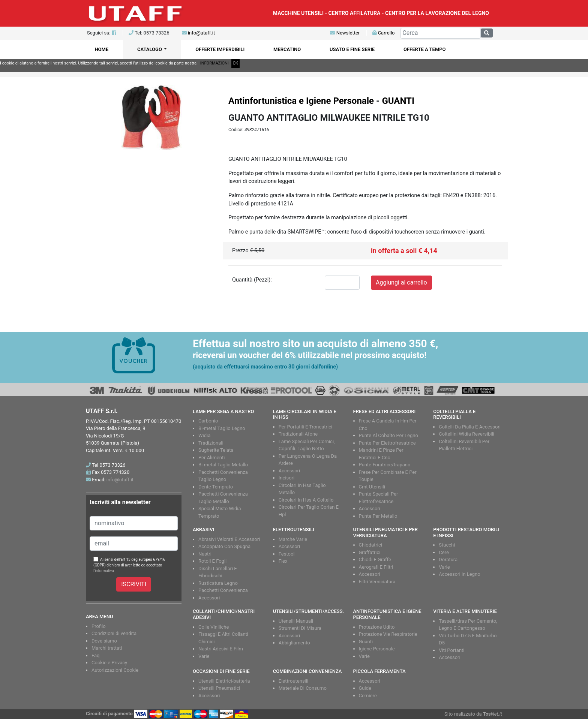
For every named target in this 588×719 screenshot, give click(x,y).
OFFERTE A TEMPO (425, 49)
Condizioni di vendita (114, 633)
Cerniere (368, 696)
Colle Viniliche (214, 627)
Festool (287, 554)
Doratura (448, 559)
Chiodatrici (370, 545)
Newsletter (345, 33)
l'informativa (104, 571)
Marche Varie (293, 539)
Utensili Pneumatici (219, 688)
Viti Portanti (451, 650)
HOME (101, 49)
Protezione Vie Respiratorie (388, 634)
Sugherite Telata (216, 450)
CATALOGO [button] (150, 49)
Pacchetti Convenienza (223, 590)
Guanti (366, 642)
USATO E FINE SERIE (352, 49)
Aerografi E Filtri (376, 567)
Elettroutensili (293, 681)
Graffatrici (370, 552)
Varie (444, 567)
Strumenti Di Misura (300, 628)
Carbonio (208, 421)
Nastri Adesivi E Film (221, 649)
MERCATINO (287, 49)
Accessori (289, 471)
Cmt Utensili (372, 487)
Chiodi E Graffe (375, 559)
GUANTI (398, 101)
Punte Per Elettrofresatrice (387, 443)
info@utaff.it (201, 33)
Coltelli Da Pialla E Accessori (470, 427)
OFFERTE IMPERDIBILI (220, 49)
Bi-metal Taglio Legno (222, 428)
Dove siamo (104, 641)
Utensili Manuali (296, 621)
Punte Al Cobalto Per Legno (388, 435)
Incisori (286, 478)
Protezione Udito (377, 627)
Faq (95, 655)
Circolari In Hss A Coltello (306, 500)
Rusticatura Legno (218, 583)
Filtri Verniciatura (377, 582)
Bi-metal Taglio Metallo (223, 465)
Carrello (383, 33)
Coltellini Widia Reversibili (466, 434)
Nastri (205, 554)
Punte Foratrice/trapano (385, 465)
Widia (204, 435)
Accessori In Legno (459, 574)
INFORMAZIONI (214, 63)
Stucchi (447, 545)
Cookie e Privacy (109, 663)
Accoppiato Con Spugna (224, 546)
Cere (444, 552)
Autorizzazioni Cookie (115, 670)
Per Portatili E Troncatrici (305, 427)
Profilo (99, 626)
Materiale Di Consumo (303, 688)
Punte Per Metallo (378, 516)
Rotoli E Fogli (212, 561)
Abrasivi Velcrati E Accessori (229, 539)
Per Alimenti (211, 458)
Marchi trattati (107, 648)
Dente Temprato (216, 487)
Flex (283, 561)
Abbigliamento (294, 643)
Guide (365, 688)
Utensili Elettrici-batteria (224, 681)
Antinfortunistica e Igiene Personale (301, 101)
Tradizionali (211, 443)
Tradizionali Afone (298, 434)
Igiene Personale (377, 649)
